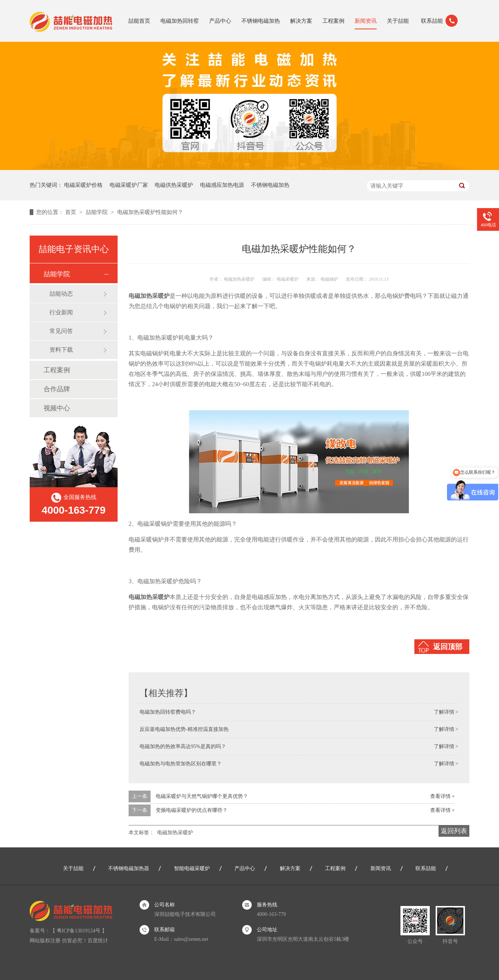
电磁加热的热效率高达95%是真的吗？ (183, 746)
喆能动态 (61, 294)
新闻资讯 (366, 21)
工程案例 (333, 21)
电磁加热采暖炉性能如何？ (150, 212)
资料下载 (61, 350)
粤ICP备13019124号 (79, 931)
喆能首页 (139, 21)
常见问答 (61, 331)
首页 (71, 212)
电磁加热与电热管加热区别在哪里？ (181, 764)
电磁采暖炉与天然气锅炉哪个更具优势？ (202, 796)
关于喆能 (398, 21)
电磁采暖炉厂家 (129, 185)
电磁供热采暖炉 (174, 185)
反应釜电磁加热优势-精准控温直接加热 (184, 729)
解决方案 (301, 21)
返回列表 (454, 831)
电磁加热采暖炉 (175, 833)
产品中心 (220, 21)
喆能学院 (97, 212)
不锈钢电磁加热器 (129, 868)
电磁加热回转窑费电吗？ (168, 712)
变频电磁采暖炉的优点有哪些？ (192, 810)
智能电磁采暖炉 (192, 868)
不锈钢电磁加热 (261, 21)
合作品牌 (57, 389)
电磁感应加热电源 (222, 185)
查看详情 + (442, 796)
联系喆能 (432, 21)
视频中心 (57, 408)
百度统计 (98, 941)
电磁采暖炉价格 (83, 185)
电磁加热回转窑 (180, 21)
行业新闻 (61, 312)
